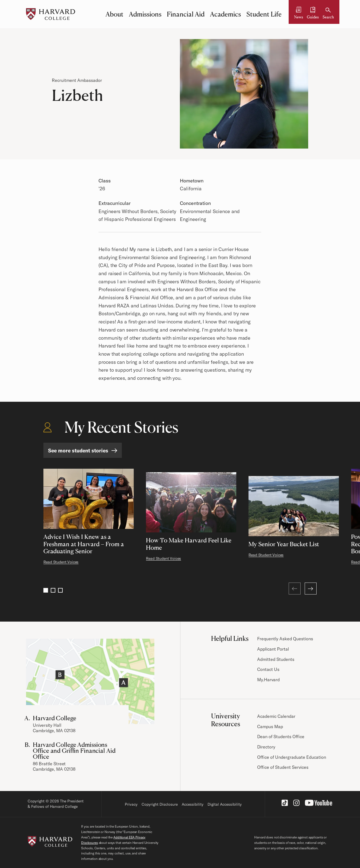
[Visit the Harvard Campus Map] (90, 681)
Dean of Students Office (281, 737)
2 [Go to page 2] (53, 590)
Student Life (264, 14)
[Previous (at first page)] (295, 589)
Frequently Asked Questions (285, 639)
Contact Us (268, 669)
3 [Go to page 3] (60, 590)
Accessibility (193, 804)
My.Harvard (268, 680)
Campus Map (270, 726)
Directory (266, 747)
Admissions (145, 14)
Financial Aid (186, 14)
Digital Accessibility (225, 804)
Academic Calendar (276, 716)
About (114, 14)
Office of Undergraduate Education (292, 757)
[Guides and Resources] (313, 14)
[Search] (328, 14)
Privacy (131, 804)
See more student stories (78, 451)
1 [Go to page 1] (46, 590)
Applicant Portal (273, 649)
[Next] (311, 589)
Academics (225, 14)
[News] (299, 14)
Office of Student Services (283, 767)
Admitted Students (276, 659)
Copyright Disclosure (160, 804)
